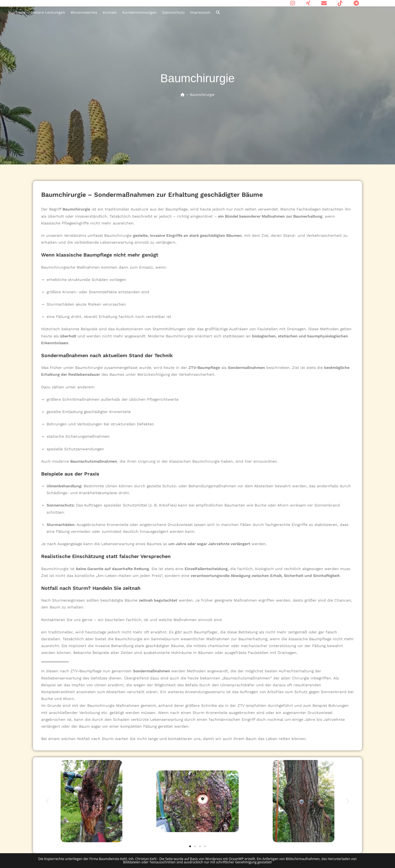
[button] (47, 801)
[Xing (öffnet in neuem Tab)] (308, 3)
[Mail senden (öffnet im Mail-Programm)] (324, 3)
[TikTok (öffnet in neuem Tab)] (340, 3)
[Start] (183, 95)
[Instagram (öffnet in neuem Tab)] (293, 3)
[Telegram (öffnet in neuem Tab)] (353, 3)
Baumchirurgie (202, 95)
